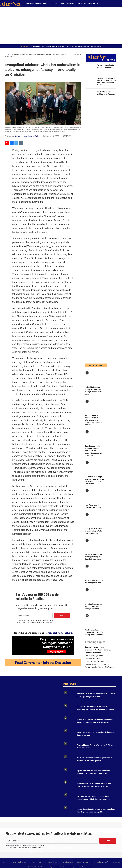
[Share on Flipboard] (7, 143)
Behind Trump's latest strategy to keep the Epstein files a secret (94, 557)
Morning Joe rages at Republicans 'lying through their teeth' (93, 606)
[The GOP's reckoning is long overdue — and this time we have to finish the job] (90, 81)
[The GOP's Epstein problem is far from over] (90, 95)
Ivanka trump (97, 667)
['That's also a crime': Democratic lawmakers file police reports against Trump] (69, 696)
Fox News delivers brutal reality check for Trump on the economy (94, 632)
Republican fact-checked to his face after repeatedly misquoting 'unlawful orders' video (93, 420)
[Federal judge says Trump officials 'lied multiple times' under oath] (91, 377)
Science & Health (34, 3)
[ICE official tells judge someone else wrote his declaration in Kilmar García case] (91, 467)
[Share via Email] (21, 143)
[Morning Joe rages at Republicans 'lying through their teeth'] (91, 594)
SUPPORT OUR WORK (94, 46)
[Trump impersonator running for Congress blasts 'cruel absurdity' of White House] (69, 785)
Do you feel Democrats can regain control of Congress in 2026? (57, 643)
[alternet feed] (109, 4)
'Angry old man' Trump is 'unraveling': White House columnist (94, 531)
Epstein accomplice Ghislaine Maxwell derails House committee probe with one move (94, 451)
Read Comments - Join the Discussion (43, 663)
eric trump (109, 667)
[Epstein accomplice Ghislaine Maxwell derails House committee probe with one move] (91, 436)
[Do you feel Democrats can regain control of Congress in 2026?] (26, 644)
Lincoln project (99, 661)
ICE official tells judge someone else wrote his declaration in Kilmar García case (94, 480)
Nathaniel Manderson (24, 136)
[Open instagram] (16, 686)
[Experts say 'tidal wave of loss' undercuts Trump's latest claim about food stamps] (69, 773)
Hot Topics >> (25, 46)
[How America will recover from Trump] (91, 495)
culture (54, 3)
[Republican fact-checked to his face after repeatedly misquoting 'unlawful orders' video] (91, 405)
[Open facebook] (106, 3)
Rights (79, 3)
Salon (38, 136)
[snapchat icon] (22, 686)
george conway (91, 647)
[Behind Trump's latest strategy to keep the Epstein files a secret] (91, 544)
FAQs (43, 46)
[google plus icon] (14, 686)
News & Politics (71, 46)
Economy (71, 3)
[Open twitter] (108, 3)
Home (7, 54)
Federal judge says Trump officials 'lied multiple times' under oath (94, 391)
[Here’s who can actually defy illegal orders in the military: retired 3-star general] (69, 760)
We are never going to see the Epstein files (94, 581)
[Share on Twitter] (16, 143)
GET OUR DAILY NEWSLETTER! (55, 46)
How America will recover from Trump (93, 506)
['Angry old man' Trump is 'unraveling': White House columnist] (91, 518)
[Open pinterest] (19, 686)
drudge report (98, 656)
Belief (46, 3)
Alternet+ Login (91, 3)
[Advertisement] (61, 26)
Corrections (35, 46)
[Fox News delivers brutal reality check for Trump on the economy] (91, 620)
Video (62, 3)
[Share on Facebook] (12, 143)
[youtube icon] (21, 686)
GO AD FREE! (82, 46)
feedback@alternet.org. (60, 633)
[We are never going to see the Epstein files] (90, 68)
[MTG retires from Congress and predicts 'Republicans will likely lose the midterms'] (69, 798)
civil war (98, 650)
